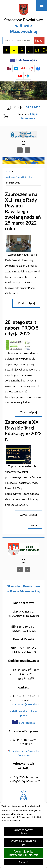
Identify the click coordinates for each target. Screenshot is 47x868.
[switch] (29, 50)
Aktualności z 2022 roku (19, 177)
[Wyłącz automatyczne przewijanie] (23, 143)
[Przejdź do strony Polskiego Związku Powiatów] (31, 69)
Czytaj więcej (26, 303)
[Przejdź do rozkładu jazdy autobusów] (16, 69)
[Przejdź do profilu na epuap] (27, 76)
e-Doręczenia (23, 723)
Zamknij (23, 862)
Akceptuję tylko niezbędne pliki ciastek (24, 853)
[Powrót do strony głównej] (9, 172)
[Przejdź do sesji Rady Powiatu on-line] (9, 69)
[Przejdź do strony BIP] (23, 69)
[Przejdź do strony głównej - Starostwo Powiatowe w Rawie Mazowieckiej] (23, 19)
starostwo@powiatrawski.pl (29, 704)
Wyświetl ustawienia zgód (23, 842)
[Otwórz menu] (42, 5)
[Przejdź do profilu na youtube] (20, 76)
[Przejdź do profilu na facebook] (38, 69)
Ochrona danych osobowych (24, 831)
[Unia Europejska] (24, 60)
